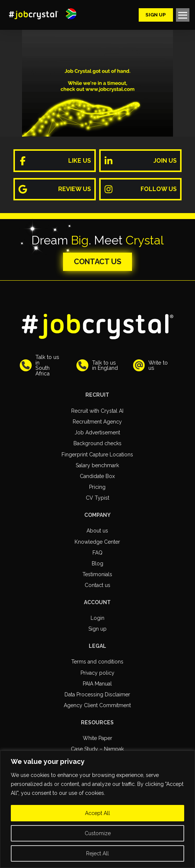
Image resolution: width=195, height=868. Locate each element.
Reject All (97, 853)
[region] (97, 809)
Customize (98, 833)
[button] (71, 14)
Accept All (97, 813)
